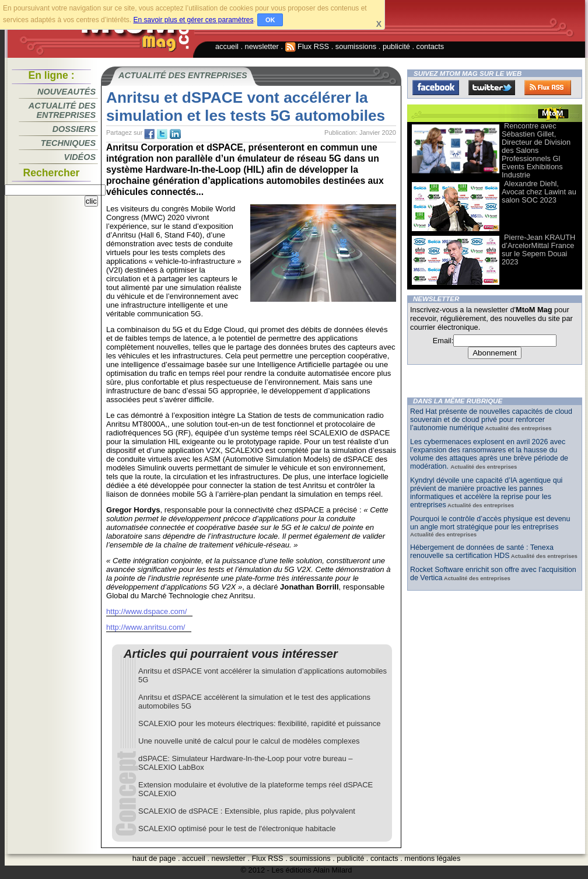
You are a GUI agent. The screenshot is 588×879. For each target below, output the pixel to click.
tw (162, 134)
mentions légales (432, 858)
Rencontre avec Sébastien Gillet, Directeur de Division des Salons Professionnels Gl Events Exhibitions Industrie (536, 150)
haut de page (154, 858)
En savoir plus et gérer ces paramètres (193, 20)
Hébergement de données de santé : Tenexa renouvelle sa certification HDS (482, 552)
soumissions (356, 46)
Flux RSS (307, 46)
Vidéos (80, 157)
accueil (227, 46)
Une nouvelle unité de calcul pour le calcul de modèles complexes (249, 741)
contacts (430, 46)
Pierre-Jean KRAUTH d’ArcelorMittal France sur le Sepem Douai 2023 (538, 250)
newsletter (262, 46)
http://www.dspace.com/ (146, 611)
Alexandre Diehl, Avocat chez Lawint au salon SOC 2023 (539, 192)
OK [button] (270, 20)
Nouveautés (66, 92)
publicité (396, 46)
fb (149, 134)
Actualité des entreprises (62, 110)
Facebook (436, 88)
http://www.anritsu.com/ (146, 627)
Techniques (68, 143)
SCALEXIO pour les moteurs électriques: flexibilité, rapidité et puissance (259, 723)
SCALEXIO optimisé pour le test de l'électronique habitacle (237, 829)
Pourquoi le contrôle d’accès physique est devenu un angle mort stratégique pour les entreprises (490, 523)
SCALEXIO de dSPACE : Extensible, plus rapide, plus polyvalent (247, 811)
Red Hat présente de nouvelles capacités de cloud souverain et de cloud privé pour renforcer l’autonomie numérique (491, 420)
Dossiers (74, 129)
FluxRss (548, 88)
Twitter (492, 88)
